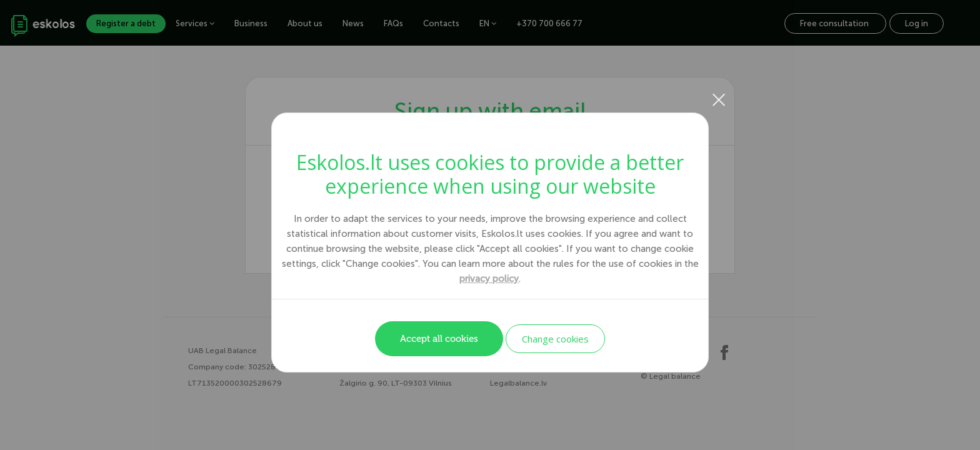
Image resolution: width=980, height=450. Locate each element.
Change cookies (555, 339)
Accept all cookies (439, 339)
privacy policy (489, 279)
